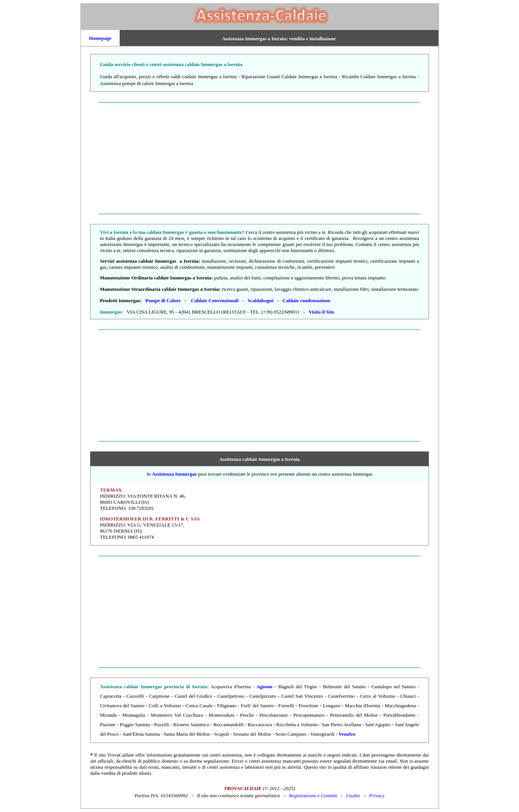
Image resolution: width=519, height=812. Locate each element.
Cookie (353, 795)
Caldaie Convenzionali (215, 300)
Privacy (377, 795)
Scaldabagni (261, 300)
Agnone (265, 687)
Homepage (100, 38)
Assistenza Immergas (174, 474)
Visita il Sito (321, 312)
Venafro (347, 734)
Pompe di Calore (163, 300)
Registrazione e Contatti (313, 795)
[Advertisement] (260, 158)
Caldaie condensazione (307, 300)
